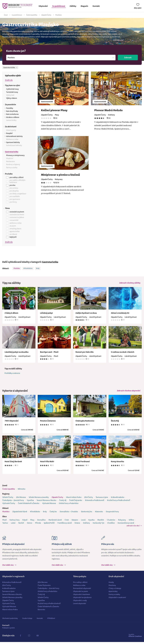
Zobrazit (128, 58)
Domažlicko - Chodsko (69, 514)
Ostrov (30, 525)
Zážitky (73, 6)
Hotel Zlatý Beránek (13, 464)
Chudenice (111, 522)
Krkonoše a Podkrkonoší (95, 502)
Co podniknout (59, 6)
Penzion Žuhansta (48, 423)
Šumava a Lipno (102, 499)
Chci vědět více (8, 567)
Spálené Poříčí (49, 525)
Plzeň (4, 522)
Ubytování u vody (80, 602)
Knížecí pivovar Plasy (54, 110)
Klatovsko (99, 514)
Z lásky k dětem (11, 314)
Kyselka (91, 522)
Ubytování (43, 6)
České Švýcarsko (76, 502)
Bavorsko (41, 612)
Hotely (111, 584)
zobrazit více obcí (133, 528)
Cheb (67, 522)
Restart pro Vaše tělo (85, 353)
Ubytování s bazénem (82, 596)
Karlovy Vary (15, 522)
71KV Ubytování (12, 423)
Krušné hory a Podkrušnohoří (119, 502)
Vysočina (30, 502)
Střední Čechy (8, 499)
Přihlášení (51, 620)
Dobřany (86, 525)
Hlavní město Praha (74, 499)
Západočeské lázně (20, 514)
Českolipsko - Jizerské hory (13, 502)
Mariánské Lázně (55, 522)
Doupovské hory (112, 514)
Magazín (84, 6)
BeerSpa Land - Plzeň (49, 353)
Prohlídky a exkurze (12, 374)
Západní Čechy (46, 15)
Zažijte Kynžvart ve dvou (86, 314)
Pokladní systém (9, 630)
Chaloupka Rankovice (85, 423)
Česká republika (32, 15)
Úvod (6, 15)
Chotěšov (111, 525)
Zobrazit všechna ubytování (128, 392)
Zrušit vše (9, 80)
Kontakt (96, 6)
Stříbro (131, 522)
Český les (53, 514)
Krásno (77, 525)
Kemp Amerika (117, 464)
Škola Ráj (115, 423)
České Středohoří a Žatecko (29, 505)
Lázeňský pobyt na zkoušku (17, 353)
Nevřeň (21, 525)
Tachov (5, 525)
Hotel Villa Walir (47, 464)
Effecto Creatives (135, 637)
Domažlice (41, 522)
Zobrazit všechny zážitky (129, 283)
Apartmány (113, 593)
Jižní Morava (21, 499)
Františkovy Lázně (65, 525)
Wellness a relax (79, 587)
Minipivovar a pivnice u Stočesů (60, 175)
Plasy (32, 522)
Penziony (112, 587)
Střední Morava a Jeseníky (39, 499)
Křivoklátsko (28, 268)
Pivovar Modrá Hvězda (108, 110)
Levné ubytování (80, 605)
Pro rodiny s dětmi (80, 584)
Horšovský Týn (98, 525)
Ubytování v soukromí (117, 599)
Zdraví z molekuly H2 (120, 314)
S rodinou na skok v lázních (123, 353)
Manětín (101, 522)
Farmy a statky (114, 596)
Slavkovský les (87, 514)
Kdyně (25, 522)
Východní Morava (49, 505)
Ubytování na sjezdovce (82, 599)
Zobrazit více (118, 40)
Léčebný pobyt (46, 314)
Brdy (38, 268)
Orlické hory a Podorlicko (69, 505)
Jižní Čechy (89, 499)
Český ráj (63, 502)
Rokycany (122, 522)
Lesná (83, 522)
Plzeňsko (58, 15)
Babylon (75, 522)
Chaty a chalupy (115, 590)
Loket (13, 525)
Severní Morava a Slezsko (46, 502)
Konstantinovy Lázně (126, 525)
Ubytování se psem (81, 593)
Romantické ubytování (82, 590)
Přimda (38, 525)
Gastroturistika (50, 262)
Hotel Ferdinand (83, 464)
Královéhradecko (118, 499)
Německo (22, 491)
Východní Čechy (9, 505)
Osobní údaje (27, 620)
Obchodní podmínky (10, 620)
